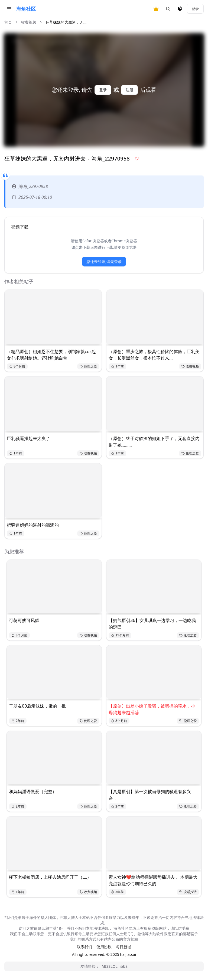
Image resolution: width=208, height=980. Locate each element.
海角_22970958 (30, 186)
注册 (129, 90)
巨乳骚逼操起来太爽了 (28, 438)
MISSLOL (110, 966)
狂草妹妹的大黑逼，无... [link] (66, 22)
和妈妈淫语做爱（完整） (33, 791)
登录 (195, 9)
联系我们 (84, 947)
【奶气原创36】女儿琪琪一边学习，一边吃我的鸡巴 (152, 624)
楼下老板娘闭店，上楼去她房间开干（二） (50, 877)
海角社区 (26, 9)
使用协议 (104, 947)
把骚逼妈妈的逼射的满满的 (33, 525)
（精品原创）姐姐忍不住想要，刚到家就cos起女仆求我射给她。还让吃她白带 (51, 355)
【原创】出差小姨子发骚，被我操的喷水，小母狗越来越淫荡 (152, 709)
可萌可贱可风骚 (24, 620)
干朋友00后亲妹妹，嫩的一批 (37, 706)
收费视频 (29, 22)
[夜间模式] (180, 9)
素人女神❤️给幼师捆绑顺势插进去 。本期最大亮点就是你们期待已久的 (153, 880)
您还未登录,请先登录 (104, 261)
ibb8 (124, 966)
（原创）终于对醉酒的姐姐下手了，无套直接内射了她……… (154, 442)
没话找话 (188, 892)
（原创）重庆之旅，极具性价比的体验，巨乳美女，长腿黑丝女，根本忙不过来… (154, 355)
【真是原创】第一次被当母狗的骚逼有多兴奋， (150, 795)
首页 (8, 22)
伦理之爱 (88, 366)
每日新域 (123, 947)
